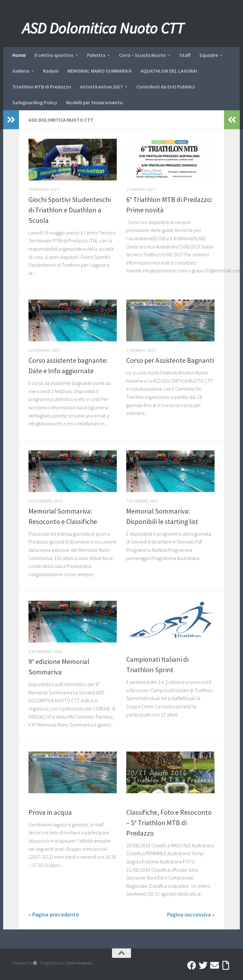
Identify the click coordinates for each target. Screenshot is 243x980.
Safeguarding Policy (35, 102)
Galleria (21, 71)
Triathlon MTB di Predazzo (42, 87)
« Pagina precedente (54, 914)
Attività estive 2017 (101, 87)
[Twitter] (203, 965)
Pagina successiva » (191, 914)
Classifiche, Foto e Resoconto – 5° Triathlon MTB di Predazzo (169, 823)
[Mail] (215, 965)
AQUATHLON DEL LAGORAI (169, 71)
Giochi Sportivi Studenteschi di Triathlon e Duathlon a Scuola (70, 210)
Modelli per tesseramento (94, 102)
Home (19, 55)
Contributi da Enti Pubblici (166, 87)
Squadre (209, 55)
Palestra (96, 55)
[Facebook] (192, 965)
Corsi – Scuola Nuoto (142, 55)
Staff (185, 55)
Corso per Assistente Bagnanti (170, 360)
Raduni (51, 71)
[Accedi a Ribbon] (226, 965)
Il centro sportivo (54, 55)
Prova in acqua (50, 812)
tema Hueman (80, 963)
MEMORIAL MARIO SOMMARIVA (100, 71)
